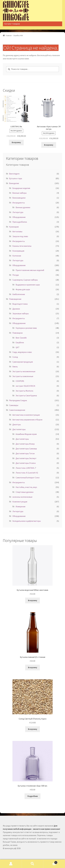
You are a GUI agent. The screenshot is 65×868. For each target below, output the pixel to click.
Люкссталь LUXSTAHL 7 (26, 468)
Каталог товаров (12, 24)
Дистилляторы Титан (25, 453)
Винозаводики (19, 198)
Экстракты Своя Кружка (26, 395)
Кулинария (14, 227)
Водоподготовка (20, 304)
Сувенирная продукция (23, 362)
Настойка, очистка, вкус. (26, 487)
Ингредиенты (19, 203)
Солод (15, 357)
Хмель (15, 367)
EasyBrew (20, 342)
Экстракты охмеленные (23, 376)
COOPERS (20, 381)
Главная (9, 35)
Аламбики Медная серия (26, 434)
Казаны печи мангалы (22, 246)
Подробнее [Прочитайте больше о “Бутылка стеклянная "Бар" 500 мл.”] (33, 796)
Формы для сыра (23, 289)
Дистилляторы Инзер (25, 444)
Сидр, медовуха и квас (22, 352)
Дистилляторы (19, 429)
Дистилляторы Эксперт (26, 458)
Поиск (33, 864)
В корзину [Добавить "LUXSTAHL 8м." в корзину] (16, 142)
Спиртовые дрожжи (24, 492)
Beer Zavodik (21, 338)
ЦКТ (18, 347)
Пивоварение (15, 299)
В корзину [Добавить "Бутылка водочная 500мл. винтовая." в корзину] (33, 600)
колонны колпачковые (22, 497)
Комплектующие (20, 502)
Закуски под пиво (20, 236)
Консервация (18, 251)
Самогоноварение (17, 410)
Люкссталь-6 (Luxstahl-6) (27, 473)
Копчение (17, 256)
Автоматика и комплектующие (26, 415)
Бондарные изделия (21, 188)
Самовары (14, 405)
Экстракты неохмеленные (24, 371)
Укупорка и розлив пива (26, 328)
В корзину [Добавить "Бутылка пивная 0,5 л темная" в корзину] (33, 667)
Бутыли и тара (16, 178)
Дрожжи (16, 309)
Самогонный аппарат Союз (28, 478)
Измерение (21, 506)
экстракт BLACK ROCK (25, 386)
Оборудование (19, 217)
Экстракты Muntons (24, 391)
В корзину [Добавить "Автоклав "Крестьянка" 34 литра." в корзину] (49, 145)
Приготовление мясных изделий (30, 270)
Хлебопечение (19, 294)
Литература (18, 212)
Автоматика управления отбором (27, 420)
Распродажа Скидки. (18, 400)
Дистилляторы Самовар (26, 449)
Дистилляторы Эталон (26, 463)
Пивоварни (17, 333)
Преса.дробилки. (20, 222)
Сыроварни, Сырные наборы (25, 280)
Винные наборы (19, 193)
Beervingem (14, 174)
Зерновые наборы (21, 313)
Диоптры (17, 424)
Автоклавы (17, 231)
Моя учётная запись (11, 864)
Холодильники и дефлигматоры (27, 521)
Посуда (16, 275)
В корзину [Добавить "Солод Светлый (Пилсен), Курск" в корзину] (33, 729)
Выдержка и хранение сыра (28, 285)
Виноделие (14, 183)
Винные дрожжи (23, 207)
